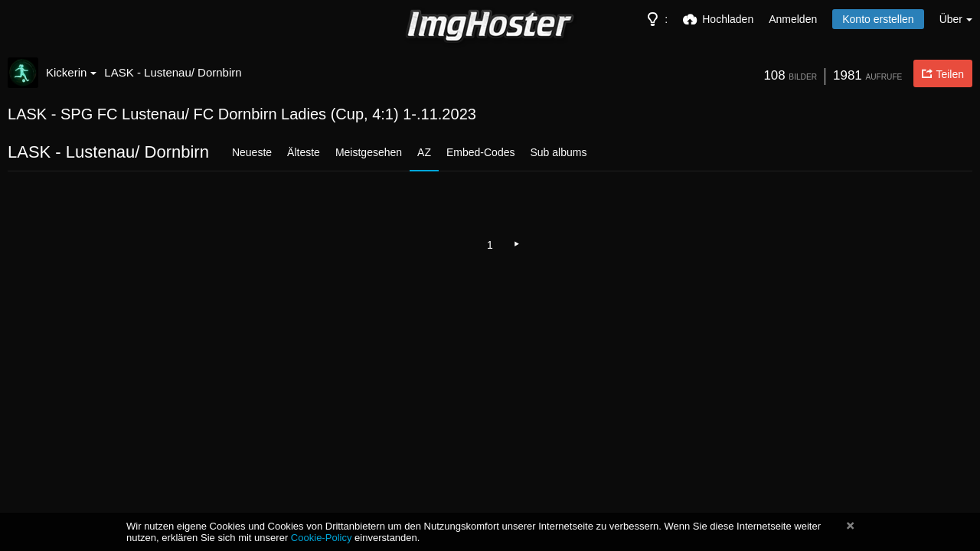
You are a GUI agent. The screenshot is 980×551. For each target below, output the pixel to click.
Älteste (304, 152)
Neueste (252, 152)
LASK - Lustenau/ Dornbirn (173, 72)
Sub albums (558, 152)
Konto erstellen (878, 19)
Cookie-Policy (322, 538)
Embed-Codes (481, 152)
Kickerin (71, 72)
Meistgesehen (369, 152)
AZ (424, 152)
